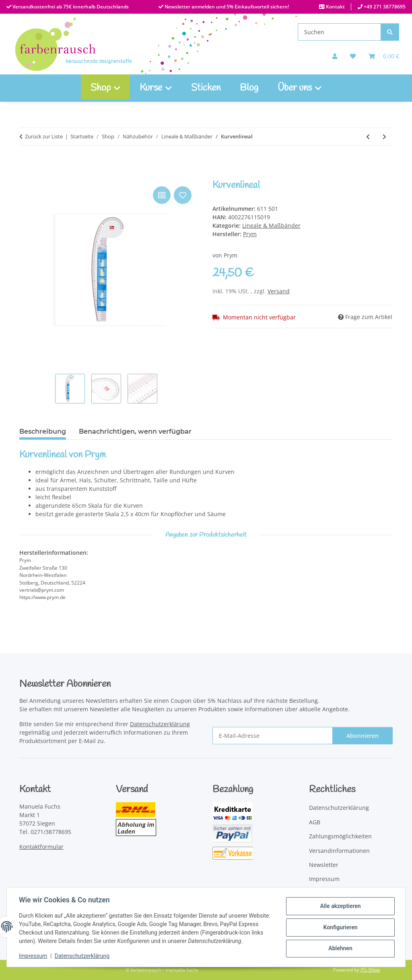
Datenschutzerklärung (83, 956)
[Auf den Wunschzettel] (183, 195)
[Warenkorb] (384, 56)
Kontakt (335, 7)
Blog (249, 88)
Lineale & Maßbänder (271, 225)
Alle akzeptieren (339, 906)
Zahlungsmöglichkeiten (340, 836)
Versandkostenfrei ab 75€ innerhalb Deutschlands (70, 7)
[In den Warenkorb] (26, 175)
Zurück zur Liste (44, 136)
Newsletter (324, 865)
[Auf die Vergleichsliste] (162, 195)
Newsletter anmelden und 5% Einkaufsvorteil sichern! (226, 7)
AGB (315, 822)
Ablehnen (339, 948)
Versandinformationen (339, 851)
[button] (335, 56)
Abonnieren (363, 736)
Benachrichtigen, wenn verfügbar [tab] (135, 431)
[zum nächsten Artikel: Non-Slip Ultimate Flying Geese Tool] (384, 137)
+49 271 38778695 (384, 7)
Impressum (34, 956)
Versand (279, 291)
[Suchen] (339, 32)
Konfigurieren (339, 927)
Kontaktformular (41, 847)
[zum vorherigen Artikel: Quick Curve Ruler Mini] (368, 137)
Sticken (206, 88)
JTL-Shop (370, 970)
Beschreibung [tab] (43, 431)
